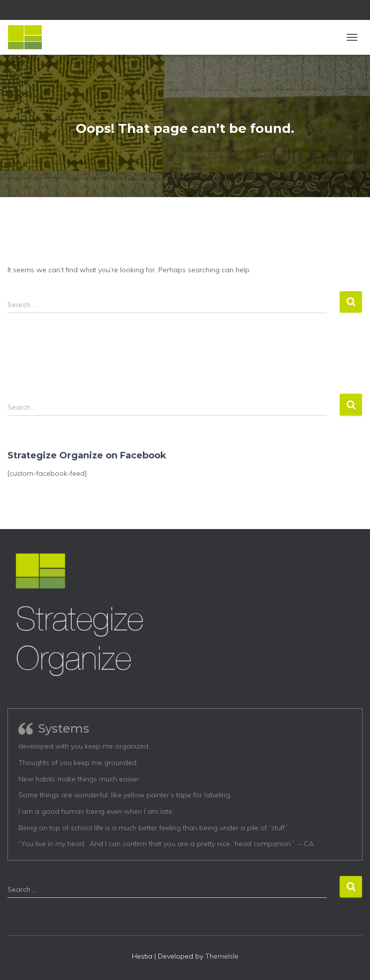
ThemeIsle (222, 956)
